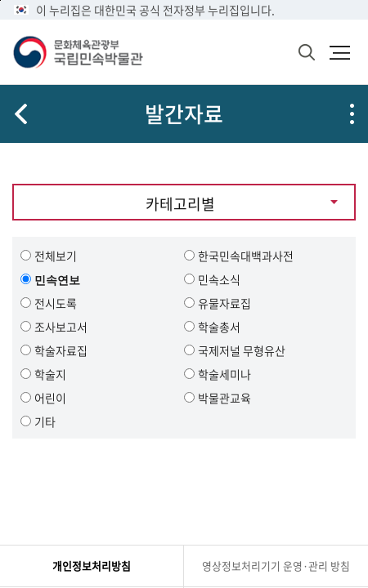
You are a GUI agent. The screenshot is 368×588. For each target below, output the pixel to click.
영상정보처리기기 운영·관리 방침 (276, 566)
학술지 (50, 374)
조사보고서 (61, 327)
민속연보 (57, 280)
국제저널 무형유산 (242, 350)
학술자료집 (61, 350)
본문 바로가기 (0, 0)
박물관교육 (224, 398)
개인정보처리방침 (92, 566)
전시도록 (56, 303)
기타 (45, 421)
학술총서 (219, 327)
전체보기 (56, 256)
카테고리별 (180, 204)
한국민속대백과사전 (246, 256)
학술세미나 (224, 374)
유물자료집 (224, 303)
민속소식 (219, 279)
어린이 (50, 398)
